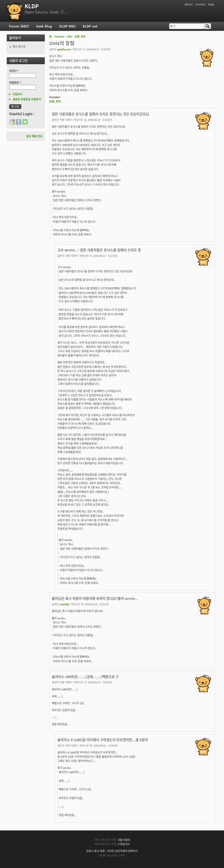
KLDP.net (90, 26)
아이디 (14, 71)
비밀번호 (15, 83)
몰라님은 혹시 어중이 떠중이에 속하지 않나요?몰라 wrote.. (95, 598)
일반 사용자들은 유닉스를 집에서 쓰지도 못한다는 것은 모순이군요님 (100, 114)
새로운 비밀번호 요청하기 (27, 99)
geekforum (64, 49)
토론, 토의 (80, 37)
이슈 (69, 37)
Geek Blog (44, 26)
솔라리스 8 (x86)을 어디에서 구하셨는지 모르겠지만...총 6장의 (103, 740)
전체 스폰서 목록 (96, 851)
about (189, 4)
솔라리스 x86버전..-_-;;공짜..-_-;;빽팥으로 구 (85, 677)
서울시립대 (124, 840)
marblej (64, 604)
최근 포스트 (19, 47)
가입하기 (17, 94)
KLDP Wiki (67, 26)
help (211, 4)
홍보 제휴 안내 (34, 136)
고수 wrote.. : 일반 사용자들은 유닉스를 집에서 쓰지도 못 (99, 250)
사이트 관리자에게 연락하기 (122, 851)
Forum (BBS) (19, 26)
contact (200, 4)
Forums (59, 37)
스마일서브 (124, 844)
